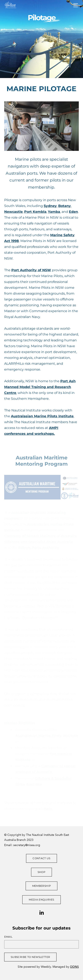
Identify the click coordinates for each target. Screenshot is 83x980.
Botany (65, 206)
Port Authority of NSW (31, 270)
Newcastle (13, 212)
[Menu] (76, 5)
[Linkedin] (42, 913)
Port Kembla (35, 212)
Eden (73, 212)
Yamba (54, 212)
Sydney (50, 206)
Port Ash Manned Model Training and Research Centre (40, 387)
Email (8, 937)
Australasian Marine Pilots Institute (42, 416)
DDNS (74, 967)
